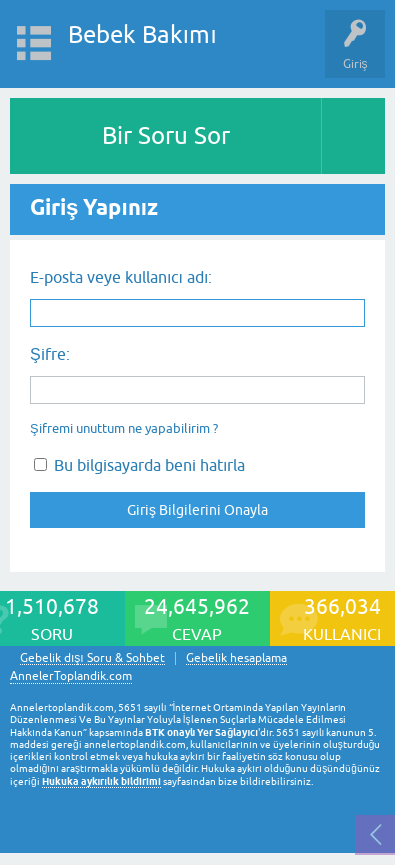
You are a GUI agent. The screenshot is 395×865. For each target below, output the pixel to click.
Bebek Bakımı (142, 34)
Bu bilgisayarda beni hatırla (139, 465)
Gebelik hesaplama (236, 658)
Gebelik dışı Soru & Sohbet (92, 658)
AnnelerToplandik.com (71, 676)
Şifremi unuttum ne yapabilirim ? (124, 428)
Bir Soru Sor (166, 135)
